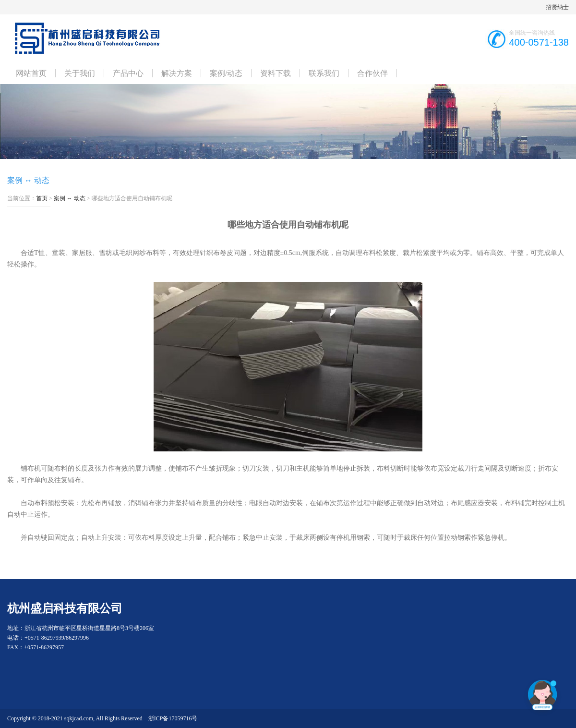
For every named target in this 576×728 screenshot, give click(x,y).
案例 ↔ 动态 (70, 198)
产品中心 (128, 73)
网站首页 (31, 73)
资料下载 (276, 73)
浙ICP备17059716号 (173, 718)
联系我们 (324, 73)
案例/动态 (226, 73)
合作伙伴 (372, 73)
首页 (42, 198)
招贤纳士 (557, 7)
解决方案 (177, 73)
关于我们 (80, 73)
